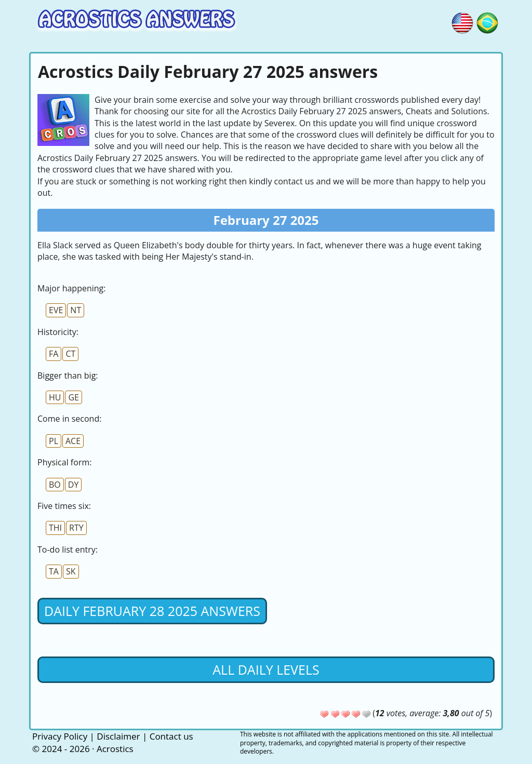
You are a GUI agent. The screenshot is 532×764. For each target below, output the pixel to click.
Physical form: (64, 462)
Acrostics (115, 749)
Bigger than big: (68, 376)
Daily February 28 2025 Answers (152, 611)
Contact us (171, 736)
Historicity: (58, 332)
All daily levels (266, 669)
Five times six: (64, 506)
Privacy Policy (60, 736)
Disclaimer (118, 736)
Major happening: (71, 288)
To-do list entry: (68, 549)
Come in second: (69, 419)
